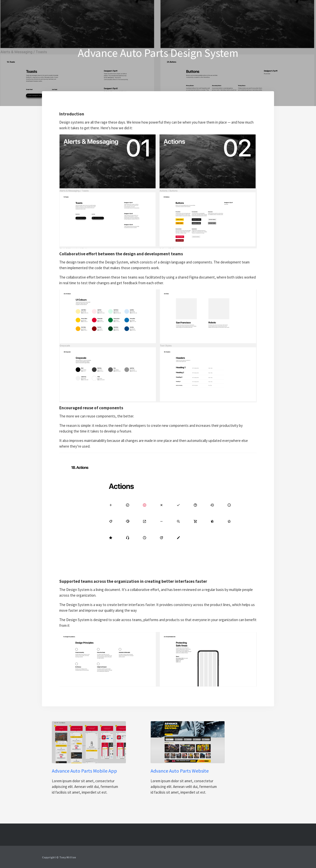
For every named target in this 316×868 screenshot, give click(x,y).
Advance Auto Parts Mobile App (84, 771)
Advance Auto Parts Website (180, 771)
